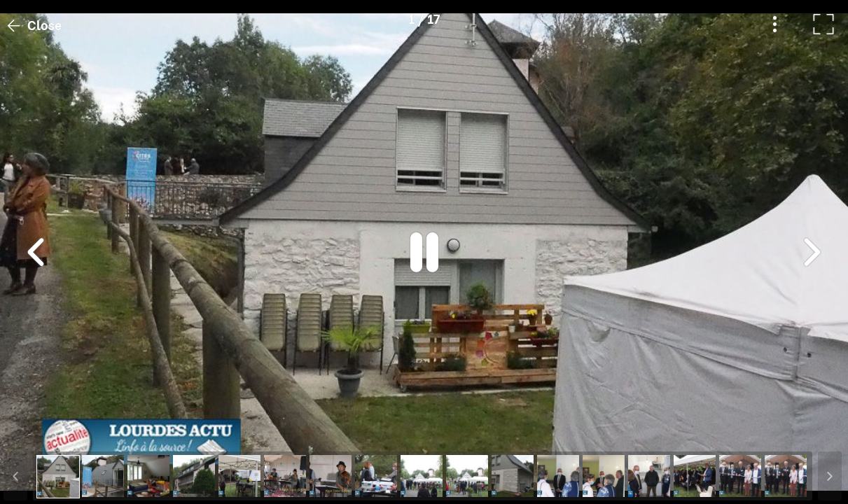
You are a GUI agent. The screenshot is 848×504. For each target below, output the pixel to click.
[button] (37, 432)
